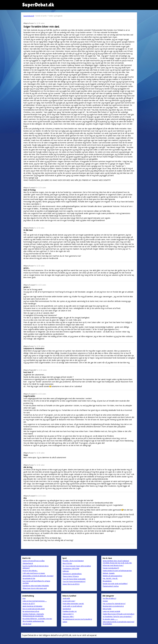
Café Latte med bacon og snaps (34, 573)
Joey (24, 598)
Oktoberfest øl (28, 563)
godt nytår (66, 598)
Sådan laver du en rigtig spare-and (35, 588)
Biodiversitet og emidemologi (113, 606)
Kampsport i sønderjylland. (72, 574)
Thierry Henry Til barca (71, 576)
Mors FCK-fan (67, 563)
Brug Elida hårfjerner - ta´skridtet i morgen (37, 619)
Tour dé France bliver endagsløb (74, 579)
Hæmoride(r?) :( (68, 614)
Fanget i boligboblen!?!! (111, 568)
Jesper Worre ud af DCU (71, 584)
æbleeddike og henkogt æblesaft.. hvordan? (38, 576)
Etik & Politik (107, 609)
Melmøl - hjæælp (109, 573)
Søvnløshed (67, 609)
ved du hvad (27, 624)
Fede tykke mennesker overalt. (73, 604)
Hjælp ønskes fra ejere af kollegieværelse (117, 571)
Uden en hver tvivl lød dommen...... (35, 601)
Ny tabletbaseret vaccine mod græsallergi (77, 619)
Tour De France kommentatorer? (74, 581)
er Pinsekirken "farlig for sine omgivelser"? (118, 617)
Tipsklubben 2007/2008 (71, 569)
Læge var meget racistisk (111, 611)
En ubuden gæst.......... (110, 619)
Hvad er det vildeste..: (30, 571)
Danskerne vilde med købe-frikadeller (36, 586)
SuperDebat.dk (29, 16)
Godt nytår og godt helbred (72, 606)
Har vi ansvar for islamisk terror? (114, 604)
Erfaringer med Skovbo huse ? (113, 565)
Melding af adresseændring (112, 576)
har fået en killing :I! (109, 598)
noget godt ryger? (69, 601)
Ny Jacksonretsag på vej (31, 611)
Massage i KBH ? (68, 617)
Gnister (105, 601)
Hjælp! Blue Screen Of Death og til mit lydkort (119, 614)
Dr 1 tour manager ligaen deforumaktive (77, 566)
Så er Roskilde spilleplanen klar (33, 621)
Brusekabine (107, 581)
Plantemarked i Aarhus (111, 586)
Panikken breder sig (70, 611)
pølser (65, 622)
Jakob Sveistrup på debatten (32, 606)
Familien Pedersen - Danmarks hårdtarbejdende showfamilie (33, 615)
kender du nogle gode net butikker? (115, 584)
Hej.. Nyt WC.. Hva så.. (110, 578)
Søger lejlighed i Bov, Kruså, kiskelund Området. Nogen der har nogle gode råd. (117, 562)
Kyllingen (66, 571)
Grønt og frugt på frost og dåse (34, 561)
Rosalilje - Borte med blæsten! (73, 561)
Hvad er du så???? (29, 604)
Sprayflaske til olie (29, 578)
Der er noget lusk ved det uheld (34, 609)
